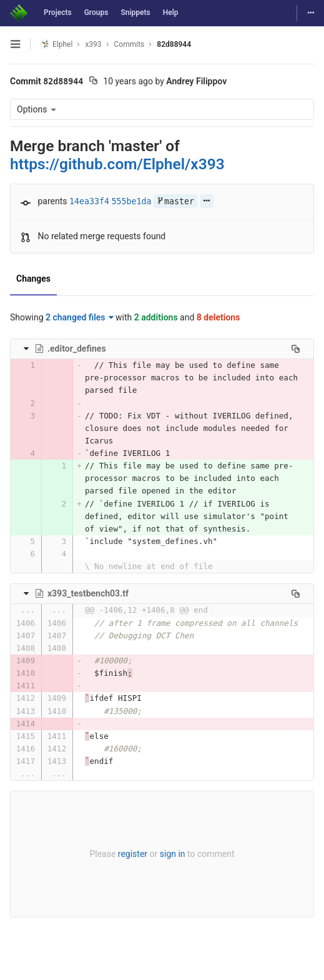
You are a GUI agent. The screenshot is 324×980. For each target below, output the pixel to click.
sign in (173, 854)
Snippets (135, 12)
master (175, 201)
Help (171, 12)
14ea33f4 (89, 201)
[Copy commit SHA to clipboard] (93, 82)
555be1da (132, 201)
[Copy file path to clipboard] (296, 349)
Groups (96, 12)
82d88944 (174, 44)
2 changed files (80, 317)
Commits (130, 44)
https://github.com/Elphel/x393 (117, 164)
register (133, 854)
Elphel (56, 44)
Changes (33, 279)
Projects (58, 12)
